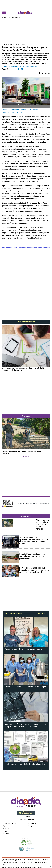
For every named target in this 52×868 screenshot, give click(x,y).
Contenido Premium (26, 322)
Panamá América (9, 823)
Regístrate (26, 816)
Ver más (42, 614)
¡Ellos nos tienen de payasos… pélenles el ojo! (34, 503)
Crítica (5, 826)
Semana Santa (14, 110)
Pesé (5, 110)
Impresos (32, 823)
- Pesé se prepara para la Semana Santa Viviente (22, 67)
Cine (30, 826)
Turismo (35, 110)
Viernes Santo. (17, 112)
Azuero (23, 110)
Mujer (5, 831)
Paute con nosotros (26, 819)
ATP (29, 110)
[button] (5, 438)
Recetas (6, 834)
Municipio (7, 112)
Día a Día (6, 829)
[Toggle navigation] (4, 13)
